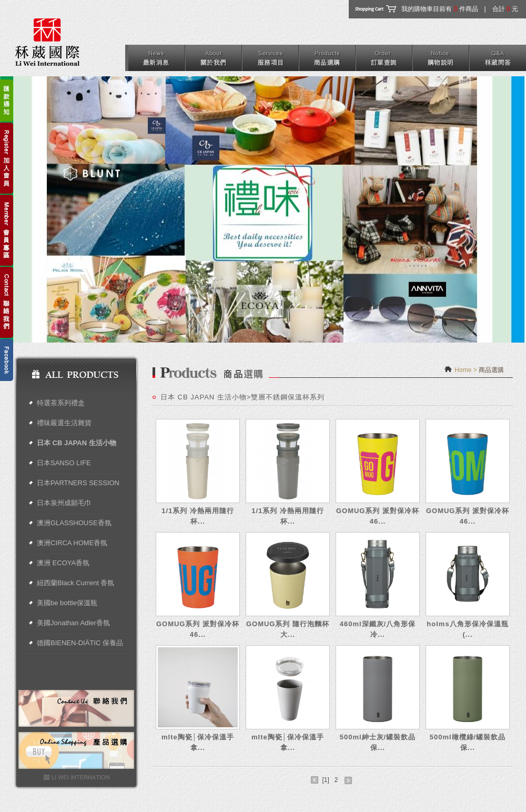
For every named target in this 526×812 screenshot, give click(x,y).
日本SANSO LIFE (64, 463)
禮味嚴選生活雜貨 (64, 423)
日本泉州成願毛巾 (64, 503)
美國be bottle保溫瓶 (67, 603)
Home (463, 370)
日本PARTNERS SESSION (78, 483)
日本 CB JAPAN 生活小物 (77, 443)
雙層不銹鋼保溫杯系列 (288, 397)
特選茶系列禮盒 (61, 403)
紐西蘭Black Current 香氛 (75, 583)
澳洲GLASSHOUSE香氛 (74, 523)
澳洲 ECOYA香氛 (63, 563)
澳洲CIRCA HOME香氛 (72, 543)
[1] (325, 780)
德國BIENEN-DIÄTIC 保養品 (80, 643)
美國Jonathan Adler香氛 (73, 623)
